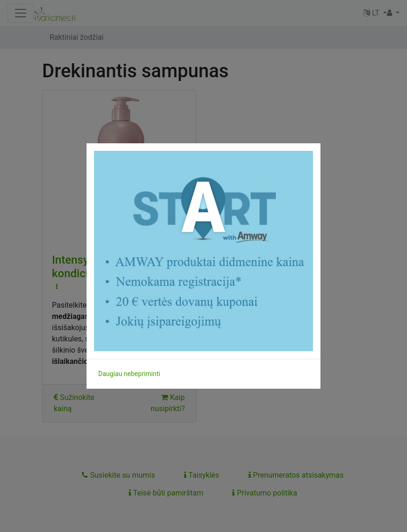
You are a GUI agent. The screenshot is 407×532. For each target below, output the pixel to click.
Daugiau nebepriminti (129, 374)
